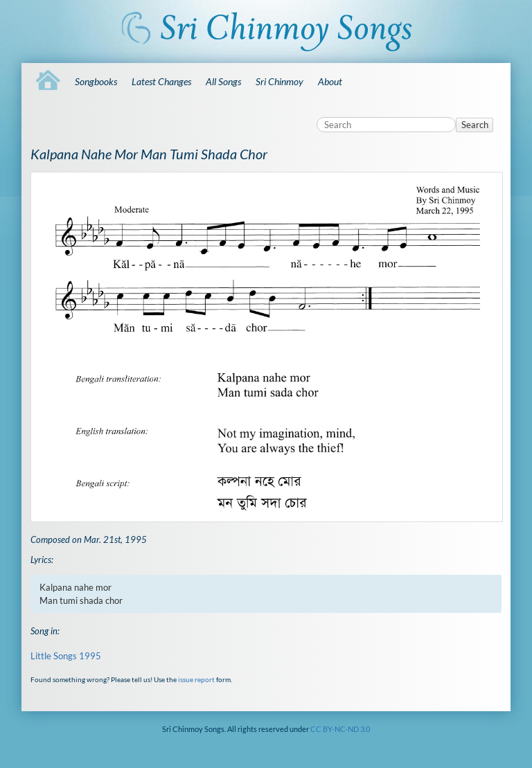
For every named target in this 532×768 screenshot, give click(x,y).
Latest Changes (161, 81)
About (330, 81)
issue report (196, 679)
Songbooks (96, 81)
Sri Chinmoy (280, 81)
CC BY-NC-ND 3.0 (340, 729)
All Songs (223, 81)
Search (475, 125)
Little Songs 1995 (66, 656)
